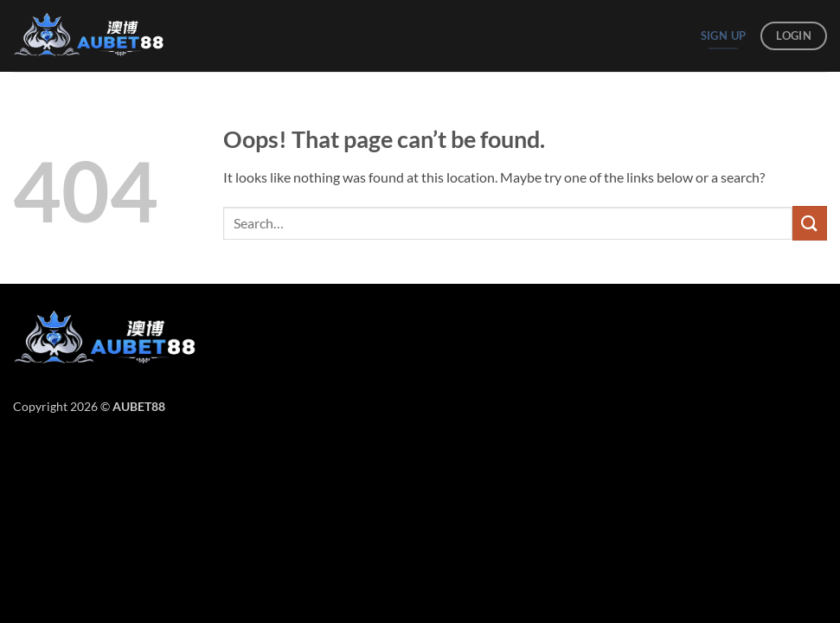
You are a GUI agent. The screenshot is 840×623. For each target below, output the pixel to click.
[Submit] (810, 223)
